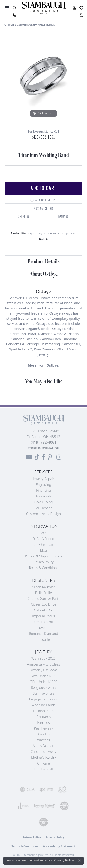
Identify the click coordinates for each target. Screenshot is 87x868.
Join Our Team (44, 544)
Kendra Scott (43, 622)
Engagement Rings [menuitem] (43, 699)
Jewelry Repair (43, 479)
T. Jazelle (43, 639)
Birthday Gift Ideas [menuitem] (43, 670)
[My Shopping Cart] (81, 15)
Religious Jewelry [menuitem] (43, 688)
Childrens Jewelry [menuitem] (43, 752)
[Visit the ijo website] (46, 789)
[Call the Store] (43, 442)
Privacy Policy (43, 562)
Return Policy (32, 837)
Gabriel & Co (43, 610)
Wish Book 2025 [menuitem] (43, 658)
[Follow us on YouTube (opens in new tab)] (29, 457)
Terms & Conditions (44, 568)
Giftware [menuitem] (43, 763)
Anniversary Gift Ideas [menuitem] (43, 664)
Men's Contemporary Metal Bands (31, 25)
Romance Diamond (43, 633)
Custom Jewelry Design (43, 514)
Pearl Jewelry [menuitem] (43, 728)
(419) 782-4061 (43, 137)
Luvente (43, 628)
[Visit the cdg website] (64, 806)
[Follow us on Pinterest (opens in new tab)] (50, 457)
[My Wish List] (81, 8)
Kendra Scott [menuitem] (43, 769)
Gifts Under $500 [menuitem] (43, 676)
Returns (64, 217)
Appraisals (43, 496)
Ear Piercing (44, 508)
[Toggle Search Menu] (14, 8)
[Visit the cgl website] (44, 822)
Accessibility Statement (59, 846)
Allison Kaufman (43, 587)
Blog (44, 550)
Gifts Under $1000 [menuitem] (44, 682)
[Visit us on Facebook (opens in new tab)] (43, 457)
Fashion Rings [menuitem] (43, 711)
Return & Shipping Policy (43, 556)
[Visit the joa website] (24, 806)
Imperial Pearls (44, 616)
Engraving (44, 485)
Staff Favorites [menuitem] (44, 693)
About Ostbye (43, 274)
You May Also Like (44, 381)
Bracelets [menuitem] (44, 734)
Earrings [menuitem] (43, 722)
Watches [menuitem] (43, 740)
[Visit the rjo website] (62, 789)
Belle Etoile (43, 593)
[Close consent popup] (80, 861)
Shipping (24, 217)
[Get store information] (43, 448)
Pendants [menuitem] (44, 717)
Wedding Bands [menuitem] (43, 705)
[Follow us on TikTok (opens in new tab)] (37, 457)
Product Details (43, 262)
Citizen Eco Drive (43, 604)
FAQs (43, 533)
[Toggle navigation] (7, 8)
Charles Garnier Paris (44, 599)
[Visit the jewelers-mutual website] (44, 806)
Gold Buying (44, 502)
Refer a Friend (43, 539)
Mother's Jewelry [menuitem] (43, 757)
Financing (43, 490)
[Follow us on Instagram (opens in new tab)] (59, 457)
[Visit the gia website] (27, 789)
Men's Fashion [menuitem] (43, 746)
